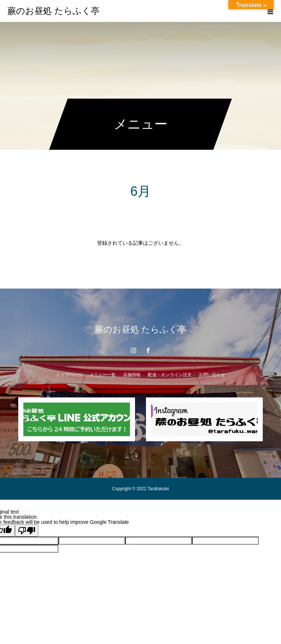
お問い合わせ (212, 375)
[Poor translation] (27, 531)
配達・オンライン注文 (170, 375)
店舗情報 (132, 375)
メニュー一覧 (103, 375)
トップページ (69, 375)
